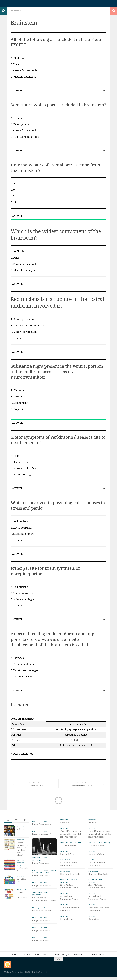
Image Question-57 (41, 835)
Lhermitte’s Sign (68, 855)
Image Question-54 (41, 885)
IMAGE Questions (40, 823)
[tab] (58, 92)
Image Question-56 (41, 872)
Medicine (20, 828)
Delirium (20, 831)
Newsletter (79, 964)
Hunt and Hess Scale (70, 875)
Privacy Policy (61, 964)
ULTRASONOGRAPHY (41, 882)
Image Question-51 (41, 940)
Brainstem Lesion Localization (22, 896)
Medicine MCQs (76, 844)
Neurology (21, 891)
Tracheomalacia (68, 847)
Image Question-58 (41, 825)
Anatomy (16, 12)
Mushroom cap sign (42, 920)
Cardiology (37, 867)
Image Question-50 (41, 949)
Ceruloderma (67, 920)
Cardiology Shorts (69, 881)
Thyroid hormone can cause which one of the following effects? (71, 835)
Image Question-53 (41, 895)
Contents (26, 964)
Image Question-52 (41, 930)
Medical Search (42, 964)
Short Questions (96, 964)
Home (14, 964)
